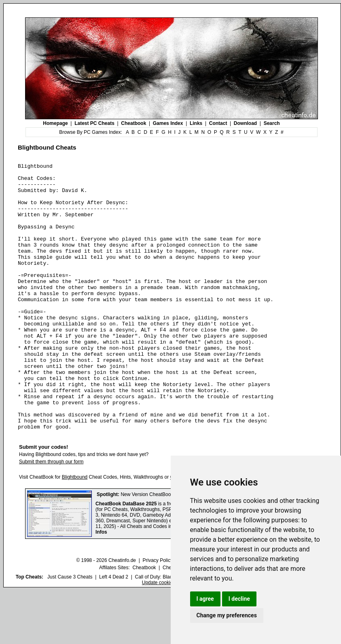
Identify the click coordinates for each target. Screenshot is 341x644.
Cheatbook (133, 123)
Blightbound (75, 530)
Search (272, 123)
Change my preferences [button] (227, 615)
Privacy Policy (158, 614)
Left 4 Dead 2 (114, 630)
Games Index (168, 123)
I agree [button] (205, 599)
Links (196, 123)
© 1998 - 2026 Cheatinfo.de (106, 614)
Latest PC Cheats (94, 123)
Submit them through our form (51, 515)
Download (245, 123)
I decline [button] (239, 599)
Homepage (55, 123)
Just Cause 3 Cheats (70, 630)
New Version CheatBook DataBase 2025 (164, 548)
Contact (218, 123)
